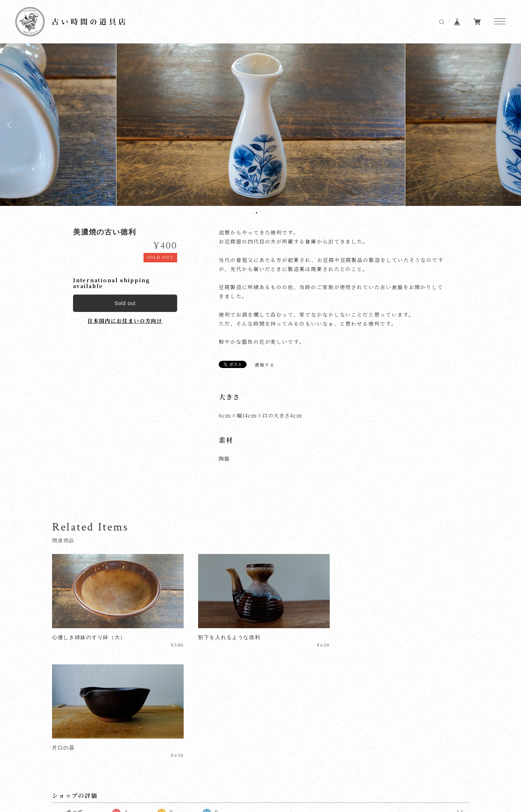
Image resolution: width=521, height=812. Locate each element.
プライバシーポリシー (123, 769)
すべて (75, 700)
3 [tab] (266, 213)
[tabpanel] (261, 125)
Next (510, 125)
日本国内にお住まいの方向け (125, 321)
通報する (265, 365)
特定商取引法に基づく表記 (186, 769)
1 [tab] (256, 213)
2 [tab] (261, 213)
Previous (11, 125)
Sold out (125, 303)
